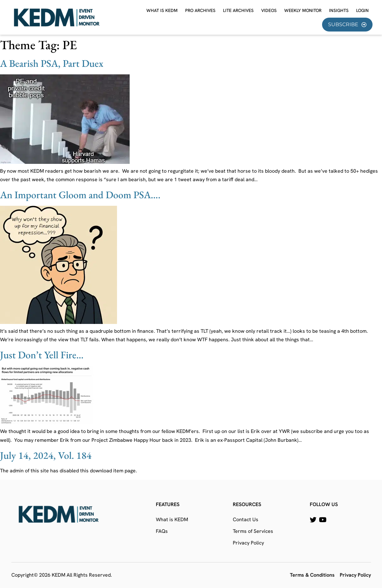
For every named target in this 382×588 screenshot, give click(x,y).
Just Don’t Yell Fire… (42, 355)
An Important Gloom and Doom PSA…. (80, 195)
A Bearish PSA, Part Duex (52, 63)
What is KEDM (162, 10)
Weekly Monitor (303, 10)
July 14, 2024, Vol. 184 (46, 455)
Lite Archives (238, 10)
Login (362, 10)
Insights (339, 10)
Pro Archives (200, 10)
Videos (269, 10)
